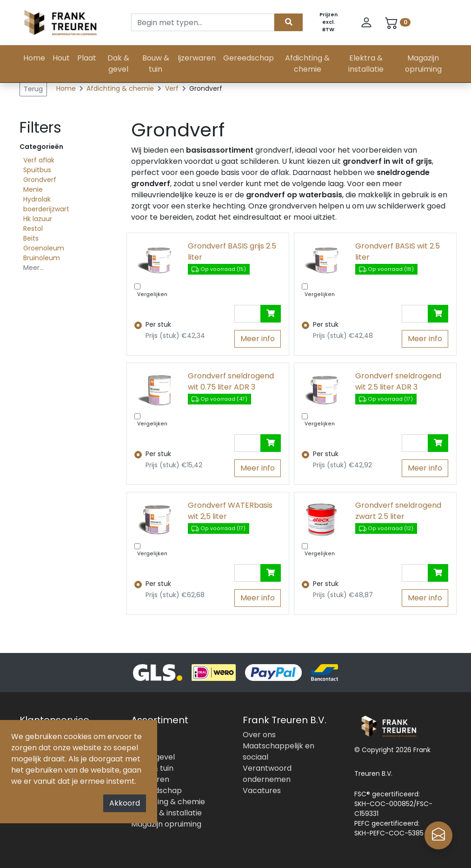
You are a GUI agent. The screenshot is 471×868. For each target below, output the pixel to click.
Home (34, 58)
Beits (31, 238)
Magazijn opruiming (423, 64)
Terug (33, 89)
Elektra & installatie (366, 64)
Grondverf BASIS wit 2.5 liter (398, 252)
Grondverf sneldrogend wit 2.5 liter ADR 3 (398, 381)
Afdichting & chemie (307, 64)
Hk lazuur (38, 219)
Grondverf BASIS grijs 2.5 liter (232, 252)
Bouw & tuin (156, 64)
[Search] (203, 22)
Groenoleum (44, 248)
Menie (33, 189)
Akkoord (125, 803)
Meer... (33, 268)
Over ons (259, 735)
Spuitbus (37, 170)
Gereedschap (249, 58)
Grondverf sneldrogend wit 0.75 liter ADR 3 (231, 381)
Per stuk (158, 324)
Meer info (258, 339)
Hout (61, 58)
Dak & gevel (118, 64)
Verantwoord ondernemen (267, 774)
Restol (33, 229)
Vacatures (262, 791)
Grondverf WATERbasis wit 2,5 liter (230, 511)
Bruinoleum (42, 258)
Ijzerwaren (197, 58)
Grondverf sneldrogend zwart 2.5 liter (398, 511)
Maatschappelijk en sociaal (279, 751)
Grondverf (40, 180)
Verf (173, 88)
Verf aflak (39, 160)
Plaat (87, 58)
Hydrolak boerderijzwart (46, 204)
